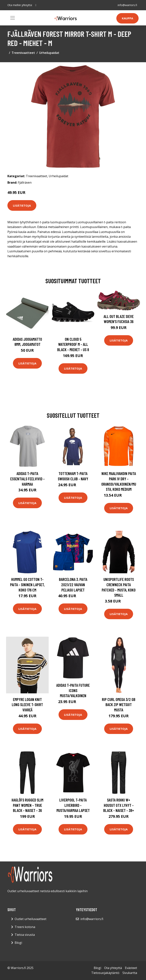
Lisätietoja (22, 205)
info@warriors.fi (127, 5)
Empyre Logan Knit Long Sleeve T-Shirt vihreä (27, 705)
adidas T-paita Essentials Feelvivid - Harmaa (27, 479)
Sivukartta (130, 973)
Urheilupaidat (49, 53)
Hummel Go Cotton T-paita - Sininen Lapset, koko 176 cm (27, 584)
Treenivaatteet (23, 53)
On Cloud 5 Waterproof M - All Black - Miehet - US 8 (73, 344)
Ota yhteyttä (113, 968)
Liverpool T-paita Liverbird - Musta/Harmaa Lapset (73, 805)
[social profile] (36, 5)
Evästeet (131, 968)
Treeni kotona (25, 927)
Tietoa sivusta (25, 935)
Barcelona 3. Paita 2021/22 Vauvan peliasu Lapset (73, 584)
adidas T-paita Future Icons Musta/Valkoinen (73, 690)
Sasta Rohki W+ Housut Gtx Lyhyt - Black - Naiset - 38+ (119, 805)
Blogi (18, 943)
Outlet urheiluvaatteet (31, 919)
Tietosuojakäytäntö (105, 973)
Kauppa (127, 18)
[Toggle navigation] (13, 18)
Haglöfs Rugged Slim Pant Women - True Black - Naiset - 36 (27, 805)
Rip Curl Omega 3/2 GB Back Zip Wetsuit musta (119, 705)
